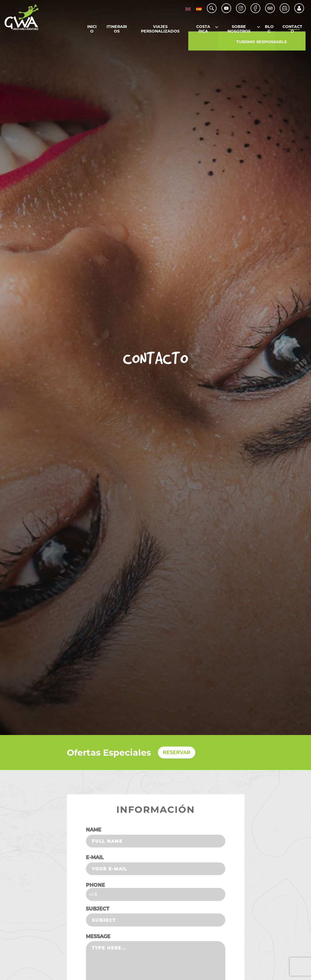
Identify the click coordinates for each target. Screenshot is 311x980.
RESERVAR (177, 752)
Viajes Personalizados (160, 29)
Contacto (292, 29)
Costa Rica (203, 29)
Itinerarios (117, 29)
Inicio (92, 29)
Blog (269, 29)
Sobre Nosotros (239, 29)
